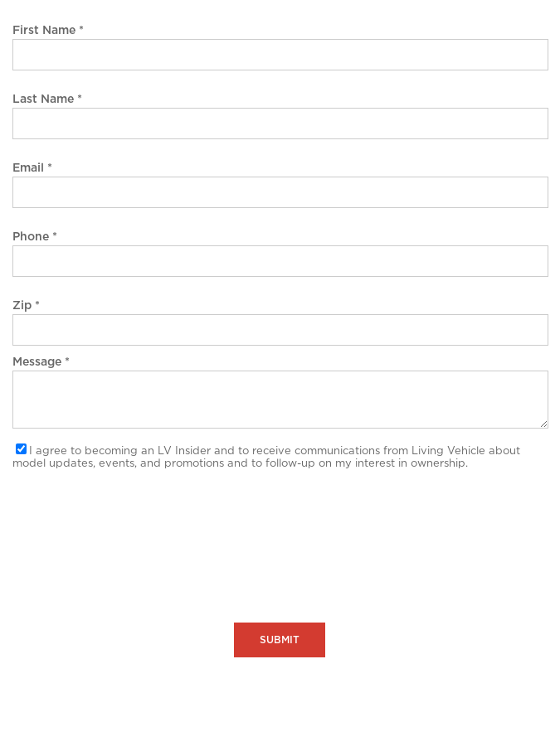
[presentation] (139, 520)
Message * (41, 362)
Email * (32, 168)
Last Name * (47, 99)
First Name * (48, 31)
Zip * (26, 306)
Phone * (35, 237)
